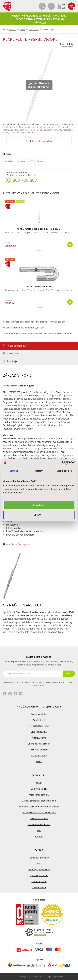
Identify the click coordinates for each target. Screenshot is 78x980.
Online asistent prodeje (39, 744)
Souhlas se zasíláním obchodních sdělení (39, 807)
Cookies (39, 836)
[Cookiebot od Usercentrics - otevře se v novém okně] (62, 463)
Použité (20, 202)
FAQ (39, 830)
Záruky (39, 783)
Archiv (39, 762)
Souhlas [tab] (14, 471)
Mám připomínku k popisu (18, 544)
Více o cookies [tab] (64, 471)
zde (43, 328)
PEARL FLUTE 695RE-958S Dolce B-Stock (39, 229)
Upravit (39, 515)
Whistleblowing (39, 887)
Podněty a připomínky (39, 870)
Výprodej (10, 202)
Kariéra (39, 864)
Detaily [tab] (39, 471)
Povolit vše (39, 505)
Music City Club (39, 881)
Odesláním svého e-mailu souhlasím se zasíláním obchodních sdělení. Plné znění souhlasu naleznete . (39, 684)
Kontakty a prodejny (39, 858)
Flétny (22, 30)
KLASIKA (12, 30)
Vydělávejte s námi (39, 876)
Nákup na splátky (39, 756)
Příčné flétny (34, 30)
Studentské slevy (39, 732)
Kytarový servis (39, 738)
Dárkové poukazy (39, 789)
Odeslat (69, 674)
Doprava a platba (39, 714)
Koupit (70, 245)
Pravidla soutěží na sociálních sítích (39, 813)
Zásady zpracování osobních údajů (39, 801)
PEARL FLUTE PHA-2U (39, 286)
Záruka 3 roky (39, 720)
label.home (4, 30)
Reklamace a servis (39, 819)
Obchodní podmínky (39, 795)
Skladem (39, 250)
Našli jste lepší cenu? (39, 726)
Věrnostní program (39, 750)
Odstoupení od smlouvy (39, 824)
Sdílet (9, 154)
